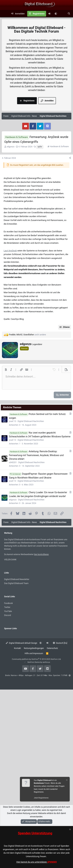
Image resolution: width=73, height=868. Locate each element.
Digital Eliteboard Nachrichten (31, 421)
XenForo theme (34, 662)
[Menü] (4, 14)
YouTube (8, 611)
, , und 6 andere (27, 335)
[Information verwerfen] (67, 780)
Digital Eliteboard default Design (21, 643)
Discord (8, 615)
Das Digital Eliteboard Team (16, 583)
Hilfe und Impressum (34, 653)
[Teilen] (70, 158)
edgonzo (11, 147)
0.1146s (44, 675)
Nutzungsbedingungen (34, 648)
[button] (56, 14)
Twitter (7, 607)
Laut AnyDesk (10, 251)
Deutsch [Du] (60, 643)
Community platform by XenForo (37, 659)
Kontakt (18, 648)
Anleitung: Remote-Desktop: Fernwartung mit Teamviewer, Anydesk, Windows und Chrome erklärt (36, 455)
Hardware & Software (59, 147)
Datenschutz (52, 648)
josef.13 (13, 421)
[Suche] (69, 14)
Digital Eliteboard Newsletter (17, 579)
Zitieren (66, 327)
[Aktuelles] (62, 14)
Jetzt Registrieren (41, 798)
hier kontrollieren (41, 554)
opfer (40, 147)
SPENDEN (52, 862)
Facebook (8, 603)
